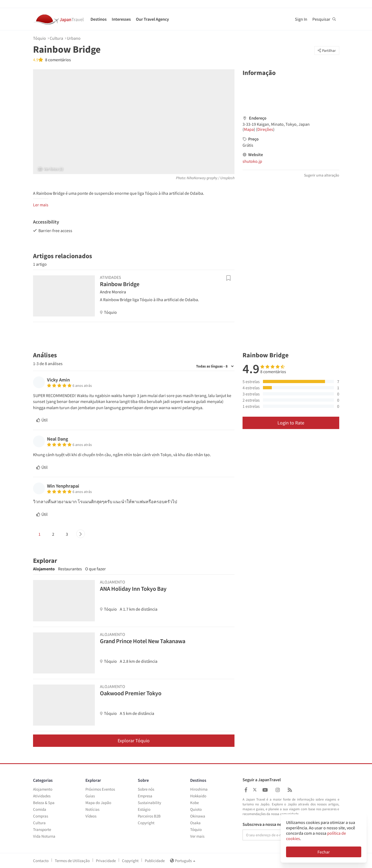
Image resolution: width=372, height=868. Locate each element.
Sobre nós (146, 789)
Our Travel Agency (152, 19)
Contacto (41, 861)
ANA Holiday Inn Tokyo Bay (133, 589)
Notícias (92, 809)
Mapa (249, 129)
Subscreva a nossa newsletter (270, 824)
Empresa (145, 796)
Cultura (56, 38)
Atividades (42, 796)
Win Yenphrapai (63, 486)
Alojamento (44, 569)
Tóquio (39, 38)
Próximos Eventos (100, 789)
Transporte (42, 829)
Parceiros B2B (149, 816)
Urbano (74, 38)
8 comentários (58, 60)
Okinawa (198, 816)
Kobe (194, 803)
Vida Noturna (44, 836)
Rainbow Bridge (120, 284)
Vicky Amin (58, 380)
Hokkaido (198, 796)
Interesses (121, 19)
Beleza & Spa (44, 803)
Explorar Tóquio (134, 741)
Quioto (196, 809)
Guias (90, 796)
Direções (265, 129)
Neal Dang (57, 439)
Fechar (324, 852)
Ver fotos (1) (50, 169)
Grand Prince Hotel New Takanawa (143, 641)
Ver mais (197, 836)
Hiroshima (199, 789)
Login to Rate (291, 423)
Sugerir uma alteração (322, 175)
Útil (42, 420)
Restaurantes (70, 569)
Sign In (301, 19)
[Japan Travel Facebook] (246, 790)
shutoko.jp (252, 161)
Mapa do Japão (98, 803)
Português (183, 861)
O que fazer (95, 569)
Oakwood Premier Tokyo (131, 693)
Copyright (146, 823)
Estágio (144, 809)
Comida (40, 809)
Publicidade (155, 861)
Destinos (99, 19)
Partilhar (327, 51)
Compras (41, 816)
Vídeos (91, 816)
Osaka (195, 823)
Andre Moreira (113, 292)
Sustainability (149, 803)
